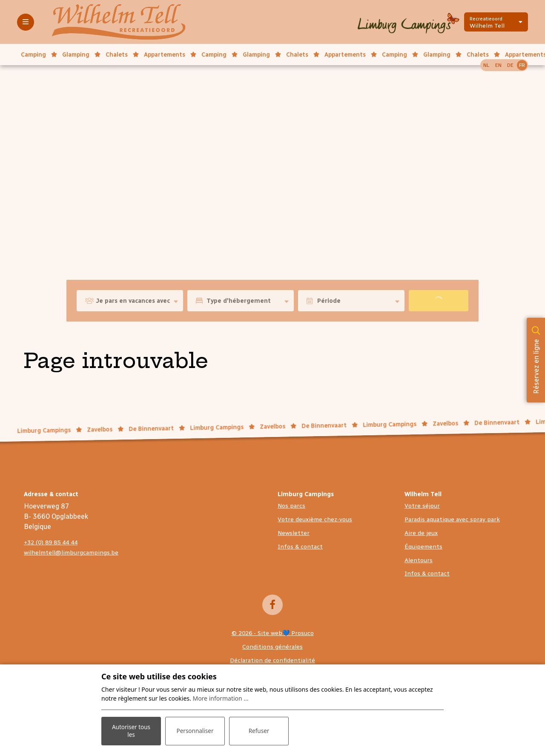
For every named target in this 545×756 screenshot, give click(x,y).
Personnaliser (195, 730)
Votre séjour (422, 506)
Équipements (423, 547)
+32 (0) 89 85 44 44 (51, 542)
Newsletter (294, 533)
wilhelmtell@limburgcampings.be (71, 553)
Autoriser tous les (131, 730)
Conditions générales (272, 647)
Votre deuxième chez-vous (315, 519)
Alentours (419, 560)
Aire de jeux (421, 533)
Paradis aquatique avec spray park (452, 519)
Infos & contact (300, 547)
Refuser (259, 730)
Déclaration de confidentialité (272, 660)
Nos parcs (291, 506)
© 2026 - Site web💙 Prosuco (273, 633)
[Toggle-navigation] (26, 22)
